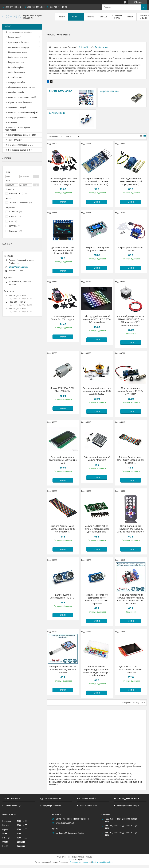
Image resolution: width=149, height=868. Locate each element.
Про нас (130, 17)
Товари (75, 17)
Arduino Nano (101, 47)
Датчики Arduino (57, 113)
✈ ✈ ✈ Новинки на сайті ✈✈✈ (19, 150)
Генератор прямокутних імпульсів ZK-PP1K (97, 249)
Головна (61, 17)
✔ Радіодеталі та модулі (16, 108)
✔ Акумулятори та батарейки (17, 42)
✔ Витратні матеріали (15, 67)
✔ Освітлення (11, 123)
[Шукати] (144, 7)
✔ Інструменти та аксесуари (17, 47)
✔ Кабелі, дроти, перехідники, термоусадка (18, 129)
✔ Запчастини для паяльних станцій (21, 98)
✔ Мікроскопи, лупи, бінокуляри (19, 103)
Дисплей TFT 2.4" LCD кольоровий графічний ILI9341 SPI (131, 669)
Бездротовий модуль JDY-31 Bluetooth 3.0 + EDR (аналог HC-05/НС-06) (97, 181)
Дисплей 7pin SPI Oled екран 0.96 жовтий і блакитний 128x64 (63, 250)
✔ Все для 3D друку (14, 77)
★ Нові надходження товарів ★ (19, 32)
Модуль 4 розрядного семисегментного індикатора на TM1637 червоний (97, 599)
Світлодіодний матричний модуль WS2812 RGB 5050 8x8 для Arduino (97, 319)
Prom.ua (88, 857)
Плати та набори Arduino (61, 91)
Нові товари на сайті (88, 806)
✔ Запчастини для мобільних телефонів (22, 113)
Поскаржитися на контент (80, 862)
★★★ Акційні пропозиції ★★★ (19, 145)
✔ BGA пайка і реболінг (15, 92)
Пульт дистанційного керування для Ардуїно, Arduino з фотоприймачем (131, 529)
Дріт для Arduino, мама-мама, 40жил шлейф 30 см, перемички (63, 529)
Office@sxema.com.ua (19, 267)
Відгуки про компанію (52, 806)
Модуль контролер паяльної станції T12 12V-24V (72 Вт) (131, 391)
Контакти (104, 17)
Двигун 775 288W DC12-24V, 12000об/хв (63, 390)
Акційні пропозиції (13, 806)
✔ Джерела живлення (15, 62)
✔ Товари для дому (13, 140)
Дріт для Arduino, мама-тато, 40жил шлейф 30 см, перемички (131, 460)
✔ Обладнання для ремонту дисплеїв (21, 87)
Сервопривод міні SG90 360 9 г (131, 249)
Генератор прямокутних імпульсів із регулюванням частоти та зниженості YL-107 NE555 (131, 599)
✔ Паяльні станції (13, 37)
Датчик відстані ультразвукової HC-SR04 (63, 596)
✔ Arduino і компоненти (15, 72)
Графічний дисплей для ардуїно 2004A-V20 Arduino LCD (63, 460)
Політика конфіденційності (103, 862)
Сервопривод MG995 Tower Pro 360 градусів (63, 318)
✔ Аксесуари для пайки (15, 82)
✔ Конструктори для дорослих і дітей (21, 135)
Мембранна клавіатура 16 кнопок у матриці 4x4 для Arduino (63, 669)
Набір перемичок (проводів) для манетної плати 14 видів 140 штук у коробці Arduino (97, 671)
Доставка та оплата (117, 17)
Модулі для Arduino (109, 92)
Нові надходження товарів (128, 806)
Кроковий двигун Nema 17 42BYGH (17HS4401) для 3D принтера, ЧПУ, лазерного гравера (131, 321)
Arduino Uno (85, 47)
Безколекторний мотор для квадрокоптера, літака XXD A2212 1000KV (97, 391)
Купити (63, 202)
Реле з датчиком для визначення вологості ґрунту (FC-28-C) (131, 181)
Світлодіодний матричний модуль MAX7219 (97, 459)
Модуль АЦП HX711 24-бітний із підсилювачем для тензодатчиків (97, 529)
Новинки (90, 17)
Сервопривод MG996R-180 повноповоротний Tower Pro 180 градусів (63, 181)
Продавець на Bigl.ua (74, 860)
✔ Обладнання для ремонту (17, 52)
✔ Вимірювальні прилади (16, 57)
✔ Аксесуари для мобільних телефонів (21, 118)
